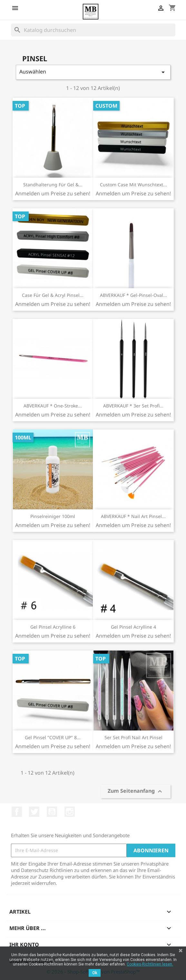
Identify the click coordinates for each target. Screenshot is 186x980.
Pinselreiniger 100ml (53, 516)
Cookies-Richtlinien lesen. (150, 964)
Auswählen (93, 72)
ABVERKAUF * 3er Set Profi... (133, 406)
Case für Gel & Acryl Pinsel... (53, 295)
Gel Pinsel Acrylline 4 (133, 627)
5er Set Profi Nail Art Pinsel (133, 737)
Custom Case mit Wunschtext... (133, 185)
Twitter (34, 812)
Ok (95, 973)
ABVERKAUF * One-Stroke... (53, 406)
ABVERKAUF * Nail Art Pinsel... (133, 516)
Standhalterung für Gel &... (53, 185)
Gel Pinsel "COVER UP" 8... (53, 737)
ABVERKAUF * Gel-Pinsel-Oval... (133, 295)
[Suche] (93, 30)
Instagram (70, 812)
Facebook (17, 812)
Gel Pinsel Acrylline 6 (53, 627)
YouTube (52, 812)
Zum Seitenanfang (136, 792)
